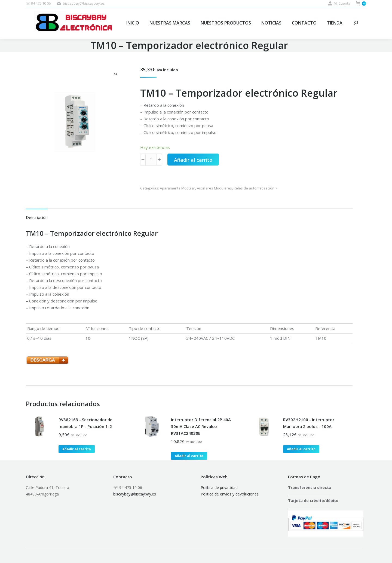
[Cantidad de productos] (151, 160)
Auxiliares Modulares (214, 188)
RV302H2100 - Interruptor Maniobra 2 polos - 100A (309, 423)
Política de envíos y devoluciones (230, 494)
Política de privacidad (219, 487)
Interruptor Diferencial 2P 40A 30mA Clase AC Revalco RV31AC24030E (201, 426)
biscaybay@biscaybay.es (135, 494)
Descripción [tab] (37, 217)
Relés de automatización (254, 188)
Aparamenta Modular (177, 188)
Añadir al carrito (193, 160)
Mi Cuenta (339, 3)
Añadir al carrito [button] (77, 449)
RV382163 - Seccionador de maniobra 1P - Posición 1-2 (85, 423)
